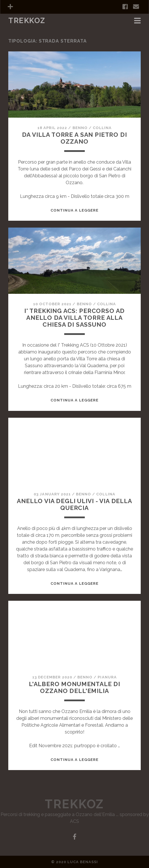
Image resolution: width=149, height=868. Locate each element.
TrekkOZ (27, 21)
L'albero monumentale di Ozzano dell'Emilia (74, 687)
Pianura (107, 677)
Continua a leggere (74, 210)
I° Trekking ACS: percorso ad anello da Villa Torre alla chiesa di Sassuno (75, 318)
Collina (102, 128)
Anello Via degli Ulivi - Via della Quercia (74, 504)
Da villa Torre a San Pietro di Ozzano (74, 138)
